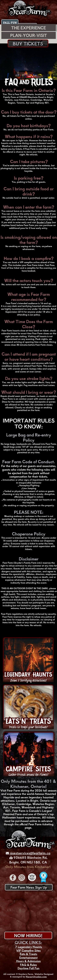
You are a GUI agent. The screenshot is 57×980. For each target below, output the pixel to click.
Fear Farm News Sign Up (29, 887)
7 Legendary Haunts (28, 947)
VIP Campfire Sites (28, 950)
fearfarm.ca (41, 853)
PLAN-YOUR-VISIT (29, 35)
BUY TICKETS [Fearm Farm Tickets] (28, 43)
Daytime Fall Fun (28, 968)
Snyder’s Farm (44, 222)
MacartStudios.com (36, 977)
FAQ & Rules (28, 965)
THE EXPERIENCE (29, 28)
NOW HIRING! (28, 935)
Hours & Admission (28, 961)
